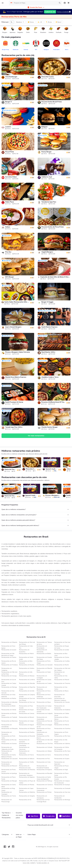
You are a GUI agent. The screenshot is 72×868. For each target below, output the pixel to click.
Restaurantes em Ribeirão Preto (44, 669)
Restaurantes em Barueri (27, 717)
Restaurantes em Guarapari (7, 793)
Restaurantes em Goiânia (27, 668)
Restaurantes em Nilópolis (27, 728)
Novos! (58, 22)
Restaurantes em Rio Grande (61, 778)
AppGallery (65, 816)
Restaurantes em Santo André (26, 658)
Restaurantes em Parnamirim (7, 733)
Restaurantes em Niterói (26, 654)
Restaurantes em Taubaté (9, 717)
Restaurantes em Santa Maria (9, 786)
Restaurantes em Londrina (27, 680)
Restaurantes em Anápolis (45, 713)
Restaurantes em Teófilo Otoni (26, 763)
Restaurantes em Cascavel (10, 759)
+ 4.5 (40, 22)
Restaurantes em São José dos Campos (62, 669)
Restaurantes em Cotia (44, 762)
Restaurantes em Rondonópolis (7, 763)
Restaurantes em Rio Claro (62, 751)
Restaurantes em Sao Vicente (43, 711)
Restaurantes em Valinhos (62, 744)
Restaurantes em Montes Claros (9, 714)
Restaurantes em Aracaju (9, 676)
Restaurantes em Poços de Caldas (27, 782)
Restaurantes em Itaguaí (26, 725)
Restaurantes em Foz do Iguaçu (62, 722)
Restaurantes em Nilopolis (9, 642)
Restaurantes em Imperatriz (59, 763)
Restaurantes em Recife (62, 665)
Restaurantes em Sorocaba (59, 673)
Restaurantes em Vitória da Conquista (62, 748)
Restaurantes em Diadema (62, 710)
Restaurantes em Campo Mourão (26, 722)
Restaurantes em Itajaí (61, 770)
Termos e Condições (63, 12)
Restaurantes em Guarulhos (24, 651)
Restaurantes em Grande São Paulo (44, 658)
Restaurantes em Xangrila (27, 796)
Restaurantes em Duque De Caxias (26, 711)
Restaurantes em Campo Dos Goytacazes (44, 707)
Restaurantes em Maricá (62, 725)
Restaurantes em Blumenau (42, 688)
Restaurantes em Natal (44, 672)
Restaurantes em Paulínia (27, 732)
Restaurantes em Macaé (62, 755)
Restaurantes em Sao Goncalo (8, 692)
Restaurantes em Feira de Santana (44, 722)
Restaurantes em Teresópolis (24, 745)
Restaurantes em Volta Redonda (8, 696)
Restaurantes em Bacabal (44, 773)
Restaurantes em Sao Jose (62, 792)
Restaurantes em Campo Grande (9, 684)
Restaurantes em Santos (9, 657)
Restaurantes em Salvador (45, 665)
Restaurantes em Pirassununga (7, 801)
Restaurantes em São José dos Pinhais (27, 643)
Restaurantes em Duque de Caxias (62, 647)
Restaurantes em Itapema (27, 777)
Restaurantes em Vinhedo (45, 747)
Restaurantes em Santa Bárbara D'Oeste (9, 756)
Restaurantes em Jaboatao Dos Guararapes (9, 703)
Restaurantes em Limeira (44, 698)
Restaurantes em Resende (27, 736)
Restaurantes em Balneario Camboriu (60, 699)
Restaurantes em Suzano (62, 759)
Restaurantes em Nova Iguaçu (8, 647)
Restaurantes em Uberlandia (42, 651)
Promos (31, 22)
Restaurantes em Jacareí (9, 650)
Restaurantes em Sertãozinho (59, 797)
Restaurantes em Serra (44, 755)
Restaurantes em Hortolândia (7, 726)
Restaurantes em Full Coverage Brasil (43, 801)
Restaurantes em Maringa (9, 687)
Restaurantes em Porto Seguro (61, 733)
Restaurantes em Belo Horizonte (26, 662)
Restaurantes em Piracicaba (59, 696)
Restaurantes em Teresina (62, 683)
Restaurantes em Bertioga (62, 800)
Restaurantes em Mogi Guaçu (8, 789)
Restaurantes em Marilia (9, 698)
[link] (18, 68)
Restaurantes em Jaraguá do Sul (44, 726)
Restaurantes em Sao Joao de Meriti (62, 643)
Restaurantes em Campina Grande (27, 696)
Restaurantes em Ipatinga (9, 773)
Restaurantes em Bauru (61, 691)
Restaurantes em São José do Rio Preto (9, 673)
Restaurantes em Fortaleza (10, 665)
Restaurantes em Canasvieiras (42, 789)
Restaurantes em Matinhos (27, 792)
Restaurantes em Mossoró (9, 766)
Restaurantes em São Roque (61, 741)
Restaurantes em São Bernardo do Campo (8, 655)
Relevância (20, 22)
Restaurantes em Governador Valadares (26, 774)
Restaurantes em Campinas (7, 669)
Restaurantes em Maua (44, 702)
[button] (36, 7)
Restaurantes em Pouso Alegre (61, 767)
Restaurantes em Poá (43, 759)
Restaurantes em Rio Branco (43, 737)
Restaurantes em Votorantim (7, 752)
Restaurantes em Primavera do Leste (25, 767)
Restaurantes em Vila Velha (61, 677)
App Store (33, 816)
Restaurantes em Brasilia (27, 665)
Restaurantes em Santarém (24, 741)
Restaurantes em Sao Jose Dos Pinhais (27, 699)
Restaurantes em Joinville (27, 691)
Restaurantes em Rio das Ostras (9, 741)
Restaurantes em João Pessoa (26, 673)
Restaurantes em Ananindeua (42, 718)
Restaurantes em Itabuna (27, 759)
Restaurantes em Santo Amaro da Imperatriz (44, 778)
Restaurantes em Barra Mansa (61, 718)
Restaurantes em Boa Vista (61, 655)
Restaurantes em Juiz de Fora (9, 681)
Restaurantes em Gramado (62, 788)
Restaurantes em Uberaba (27, 683)
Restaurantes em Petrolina (27, 770)
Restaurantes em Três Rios (45, 744)
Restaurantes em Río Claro (62, 736)
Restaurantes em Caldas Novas (62, 714)
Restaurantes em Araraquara (42, 797)
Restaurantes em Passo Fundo (61, 774)
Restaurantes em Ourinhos (62, 728)
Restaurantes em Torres (9, 796)
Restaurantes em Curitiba (62, 661)
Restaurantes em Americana (24, 752)
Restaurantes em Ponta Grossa (9, 771)
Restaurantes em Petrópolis (42, 733)
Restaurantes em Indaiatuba (59, 707)
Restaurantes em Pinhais (44, 792)
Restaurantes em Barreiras (10, 721)
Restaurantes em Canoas (27, 713)
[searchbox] (35, 3)
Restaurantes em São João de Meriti (45, 741)
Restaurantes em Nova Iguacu (44, 692)
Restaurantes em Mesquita (10, 728)
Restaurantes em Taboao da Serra (44, 643)
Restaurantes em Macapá (9, 781)
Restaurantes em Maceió (62, 680)
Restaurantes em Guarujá (62, 785)
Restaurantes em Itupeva (44, 770)
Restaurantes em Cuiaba (44, 683)
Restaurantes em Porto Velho (8, 737)
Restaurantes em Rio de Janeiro (9, 662)
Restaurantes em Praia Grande (26, 707)
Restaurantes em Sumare (9, 744)
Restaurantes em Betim (8, 706)
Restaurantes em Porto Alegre (44, 662)
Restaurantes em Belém (44, 654)
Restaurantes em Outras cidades (62, 658)
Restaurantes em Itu (25, 800)
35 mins (49, 22)
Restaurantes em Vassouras (24, 748)
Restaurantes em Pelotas (27, 785)
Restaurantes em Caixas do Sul (44, 681)
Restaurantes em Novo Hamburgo (44, 696)
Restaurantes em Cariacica (45, 785)
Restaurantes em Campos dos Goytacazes (62, 782)
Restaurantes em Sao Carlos (61, 688)
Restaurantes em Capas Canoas (26, 789)
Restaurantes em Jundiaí (62, 650)
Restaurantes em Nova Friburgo (44, 729)
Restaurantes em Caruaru (62, 702)
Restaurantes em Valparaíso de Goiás (7, 748)
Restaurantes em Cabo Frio (26, 647)
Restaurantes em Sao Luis (27, 702)
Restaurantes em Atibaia (44, 751)
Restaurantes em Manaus (27, 676)
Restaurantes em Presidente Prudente (43, 767)
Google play (49, 816)
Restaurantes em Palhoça (44, 781)
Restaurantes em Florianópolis (42, 647)
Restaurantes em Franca (26, 755)
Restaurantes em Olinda (9, 710)
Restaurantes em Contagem (42, 677)
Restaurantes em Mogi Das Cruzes (27, 688)
